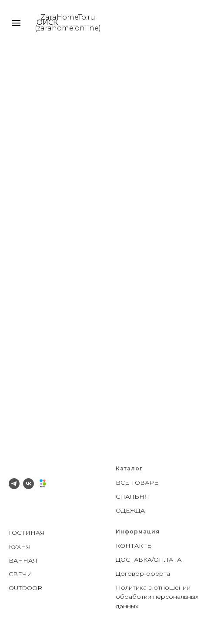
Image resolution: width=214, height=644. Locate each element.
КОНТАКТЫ (134, 546)
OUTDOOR (25, 588)
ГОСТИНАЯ (27, 533)
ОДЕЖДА (130, 510)
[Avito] (43, 484)
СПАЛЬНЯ (132, 496)
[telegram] (14, 484)
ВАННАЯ (23, 560)
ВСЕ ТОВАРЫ (138, 483)
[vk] (28, 484)
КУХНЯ (20, 547)
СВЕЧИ (20, 574)
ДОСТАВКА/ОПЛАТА (149, 560)
